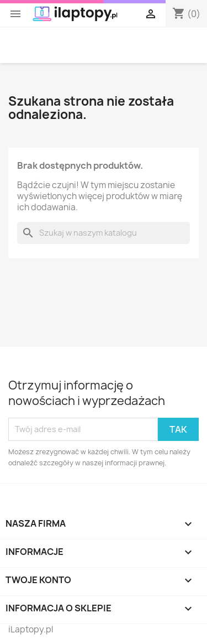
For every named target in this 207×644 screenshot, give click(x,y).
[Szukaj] (104, 233)
